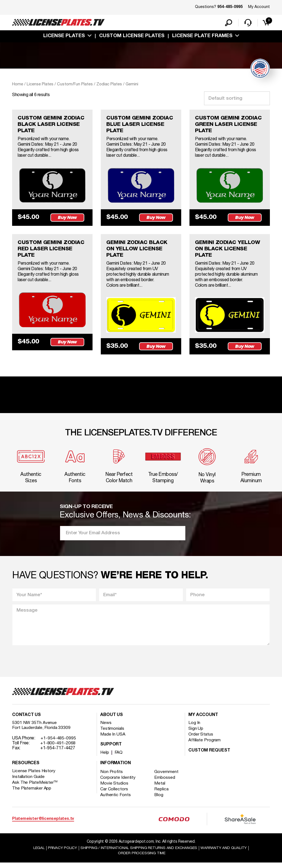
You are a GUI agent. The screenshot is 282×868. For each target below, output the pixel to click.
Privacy (60, 853)
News (106, 728)
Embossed (165, 783)
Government (167, 777)
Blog (160, 800)
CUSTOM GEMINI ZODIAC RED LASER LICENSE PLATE (52, 251)
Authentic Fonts (116, 800)
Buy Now (68, 219)
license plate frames (202, 37)
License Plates (64, 37)
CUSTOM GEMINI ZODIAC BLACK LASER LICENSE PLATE (52, 126)
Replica (162, 794)
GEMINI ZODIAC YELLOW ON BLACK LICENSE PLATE (228, 251)
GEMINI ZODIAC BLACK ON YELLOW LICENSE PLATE (138, 251)
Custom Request (209, 756)
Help (105, 758)
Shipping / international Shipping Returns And (139, 853)
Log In (194, 728)
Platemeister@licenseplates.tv (43, 824)
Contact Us (26, 720)
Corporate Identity (118, 783)
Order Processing (142, 858)
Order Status (201, 740)
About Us (112, 720)
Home (18, 85)
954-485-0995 (230, 7)
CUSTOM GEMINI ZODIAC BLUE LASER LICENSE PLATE (141, 126)
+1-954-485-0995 (58, 744)
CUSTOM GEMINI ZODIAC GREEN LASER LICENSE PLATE (229, 126)
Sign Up (196, 734)
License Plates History (34, 776)
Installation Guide (29, 782)
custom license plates (132, 37)
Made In (113, 740)
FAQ (119, 758)
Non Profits (112, 777)
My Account (259, 7)
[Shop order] (237, 99)
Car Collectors (114, 794)
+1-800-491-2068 (58, 748)
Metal (161, 789)
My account (203, 720)
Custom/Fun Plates (75, 85)
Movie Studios (114, 789)
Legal (37, 853)
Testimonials (112, 734)
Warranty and (226, 853)
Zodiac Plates (109, 85)
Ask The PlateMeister (35, 788)
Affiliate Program (205, 745)
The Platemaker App (32, 794)
